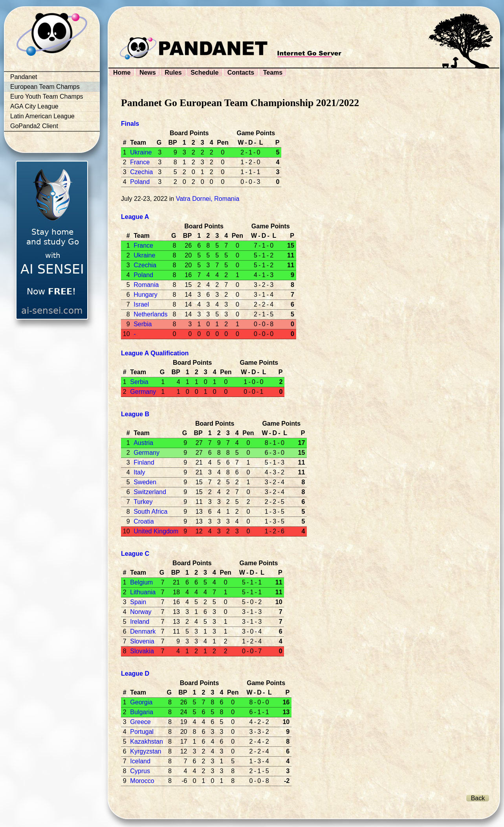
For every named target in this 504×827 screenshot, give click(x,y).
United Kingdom (156, 531)
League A (135, 217)
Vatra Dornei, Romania (208, 199)
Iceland (140, 761)
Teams (273, 73)
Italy (139, 472)
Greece (140, 722)
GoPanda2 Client (34, 126)
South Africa (150, 512)
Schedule (204, 73)
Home (122, 73)
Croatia (144, 521)
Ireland (140, 622)
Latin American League (42, 116)
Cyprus (140, 771)
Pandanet (24, 77)
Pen (223, 142)
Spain (138, 602)
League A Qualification (155, 353)
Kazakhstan (147, 742)
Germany (143, 392)
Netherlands (150, 314)
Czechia (141, 172)
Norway (141, 612)
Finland (144, 462)
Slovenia (142, 641)
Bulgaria (142, 712)
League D (135, 674)
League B (135, 414)
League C (135, 554)
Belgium (141, 582)
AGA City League (34, 106)
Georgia (141, 702)
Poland (140, 182)
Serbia (143, 324)
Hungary (145, 295)
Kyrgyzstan (146, 751)
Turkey (143, 502)
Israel (141, 304)
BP (172, 142)
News (148, 73)
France (140, 162)
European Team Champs (45, 87)
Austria (143, 443)
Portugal (142, 732)
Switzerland (150, 492)
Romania (146, 285)
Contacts (241, 73)
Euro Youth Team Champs (47, 96)
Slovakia (142, 651)
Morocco (142, 781)
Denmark (143, 631)
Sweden (145, 482)
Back (478, 798)
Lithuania (143, 592)
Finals (130, 124)
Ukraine (141, 152)
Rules (173, 73)
